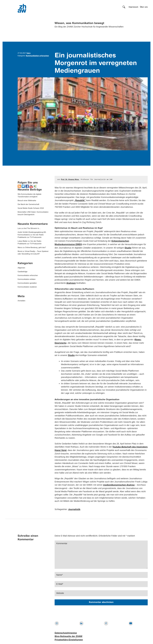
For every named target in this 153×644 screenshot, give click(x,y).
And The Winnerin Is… (32, 228)
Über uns (144, 7)
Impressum (133, 7)
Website (60, 593)
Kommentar (62, 544)
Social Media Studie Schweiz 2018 (31, 208)
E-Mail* (60, 584)
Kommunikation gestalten (27, 283)
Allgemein (21, 268)
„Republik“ (80, 201)
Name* (60, 575)
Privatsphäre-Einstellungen (69, 640)
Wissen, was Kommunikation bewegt (79, 23)
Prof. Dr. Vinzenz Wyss (70, 180)
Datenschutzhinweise (66, 633)
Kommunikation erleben (27, 279)
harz (29, 53)
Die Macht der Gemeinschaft (28, 204)
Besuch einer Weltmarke (27, 201)
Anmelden (21, 301)
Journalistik (74, 510)
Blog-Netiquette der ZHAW (68, 636)
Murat (20, 251)
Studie (128, 248)
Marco (20, 247)
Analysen (71, 283)
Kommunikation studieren (27, 287)
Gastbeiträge (23, 272)
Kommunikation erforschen (37, 56)
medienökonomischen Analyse (119, 485)
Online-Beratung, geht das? (35, 247)
